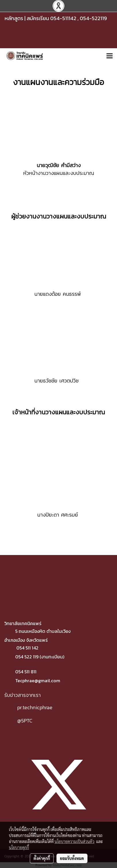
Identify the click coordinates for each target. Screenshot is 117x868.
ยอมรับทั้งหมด (72, 858)
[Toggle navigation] (110, 56)
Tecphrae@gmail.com (38, 681)
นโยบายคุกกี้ (19, 847)
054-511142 (63, 18)
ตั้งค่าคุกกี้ (42, 858)
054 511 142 (27, 648)
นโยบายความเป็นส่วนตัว (74, 841)
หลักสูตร (14, 18)
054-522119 (93, 18)
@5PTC (25, 721)
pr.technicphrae (35, 707)
